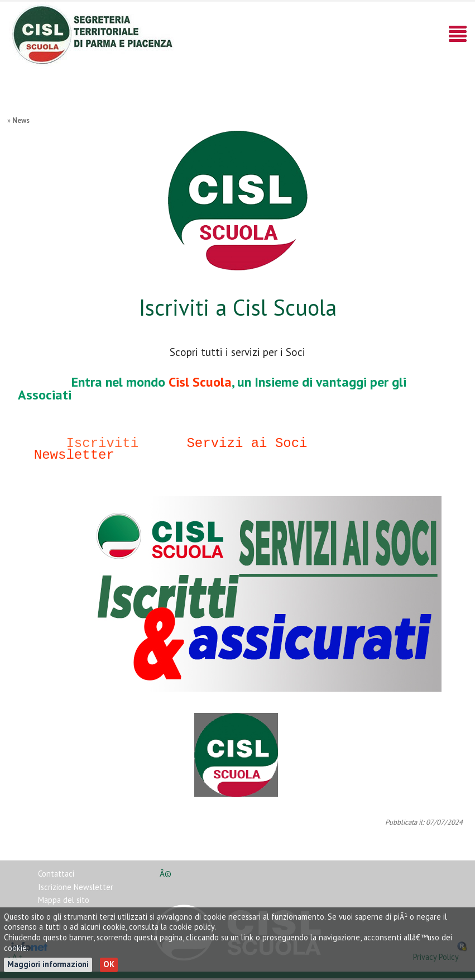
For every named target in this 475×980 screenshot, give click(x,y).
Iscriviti (102, 443)
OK (109, 964)
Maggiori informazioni (48, 964)
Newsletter (74, 455)
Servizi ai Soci (247, 443)
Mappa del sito (64, 901)
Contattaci (56, 875)
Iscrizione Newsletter (76, 889)
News (21, 120)
